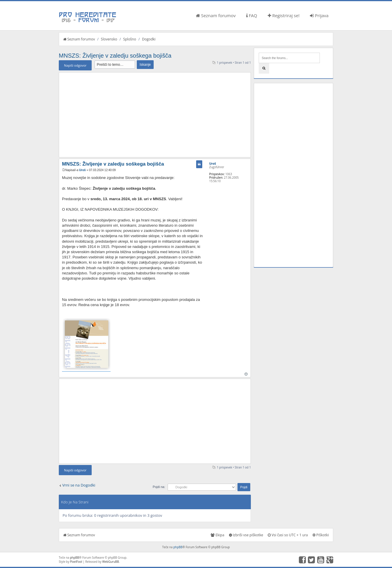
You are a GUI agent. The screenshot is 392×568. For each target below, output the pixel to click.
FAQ (252, 15)
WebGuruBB (111, 562)
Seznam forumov (216, 15)
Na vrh (246, 374)
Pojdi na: (159, 487)
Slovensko (109, 39)
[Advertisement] (155, 115)
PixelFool (76, 562)
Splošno (130, 39)
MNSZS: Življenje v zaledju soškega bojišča (115, 56)
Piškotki (321, 535)
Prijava (319, 15)
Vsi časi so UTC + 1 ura (288, 535)
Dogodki (149, 39)
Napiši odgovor (75, 65)
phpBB (178, 547)
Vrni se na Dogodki (79, 485)
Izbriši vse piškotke (246, 535)
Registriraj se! (284, 15)
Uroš (83, 170)
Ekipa (217, 535)
